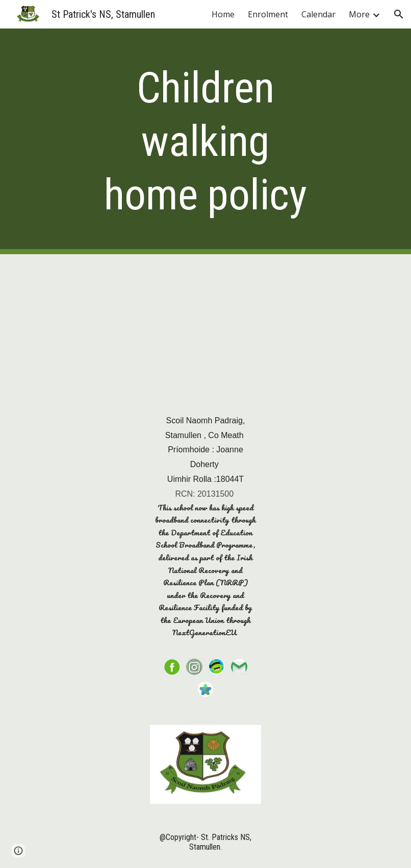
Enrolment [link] (268, 14)
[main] (205, 141)
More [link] (359, 14)
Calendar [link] (318, 14)
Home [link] (223, 14)
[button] (399, 14)
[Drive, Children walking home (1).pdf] (205, 324)
